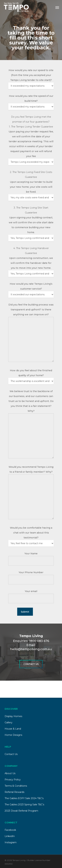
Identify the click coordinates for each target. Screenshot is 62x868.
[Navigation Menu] (57, 7)
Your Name (31, 554)
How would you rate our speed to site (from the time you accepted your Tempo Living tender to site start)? (31, 75)
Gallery (9, 722)
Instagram (11, 842)
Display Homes (13, 716)
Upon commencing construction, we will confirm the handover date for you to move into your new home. (31, 263)
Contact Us (11, 754)
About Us (10, 773)
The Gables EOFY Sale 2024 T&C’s (24, 798)
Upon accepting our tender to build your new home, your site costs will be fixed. (31, 187)
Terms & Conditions (16, 786)
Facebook (10, 830)
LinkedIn (10, 836)
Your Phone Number (31, 572)
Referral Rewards (14, 792)
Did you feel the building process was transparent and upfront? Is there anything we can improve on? (31, 310)
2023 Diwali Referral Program (21, 811)
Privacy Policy (13, 780)
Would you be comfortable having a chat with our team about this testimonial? (31, 533)
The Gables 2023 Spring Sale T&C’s (24, 805)
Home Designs (13, 735)
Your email (31, 591)
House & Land (13, 729)
